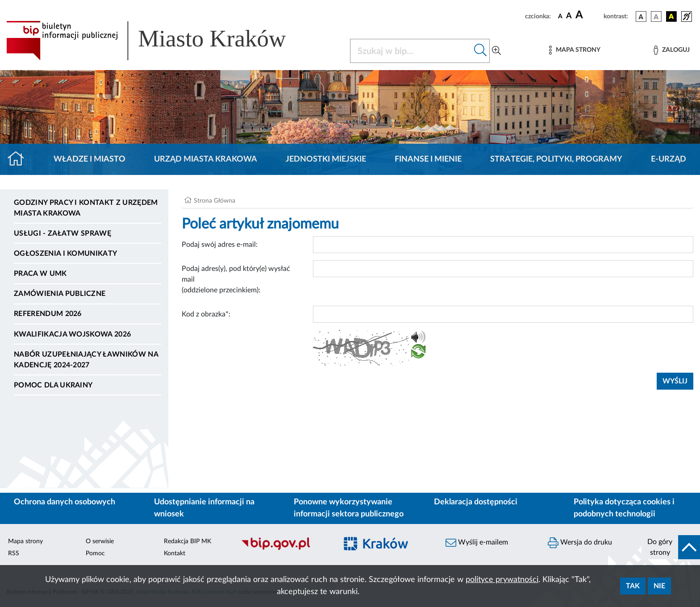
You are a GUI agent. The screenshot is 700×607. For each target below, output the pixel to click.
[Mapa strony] (575, 50)
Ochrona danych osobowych (65, 502)
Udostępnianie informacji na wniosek (204, 508)
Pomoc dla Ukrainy (53, 385)
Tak (633, 586)
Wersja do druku (580, 543)
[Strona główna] (19, 159)
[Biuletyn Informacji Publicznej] (285, 549)
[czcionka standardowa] (560, 16)
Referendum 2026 (48, 314)
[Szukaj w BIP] (411, 51)
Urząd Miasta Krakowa (206, 159)
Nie (659, 586)
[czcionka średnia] (569, 16)
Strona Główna (215, 201)
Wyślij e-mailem (477, 543)
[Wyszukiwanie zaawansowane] (496, 51)
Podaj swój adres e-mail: (220, 245)
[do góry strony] (671, 547)
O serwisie (100, 541)
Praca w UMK (40, 274)
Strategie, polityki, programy (556, 159)
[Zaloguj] (671, 50)
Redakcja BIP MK (187, 541)
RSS (14, 553)
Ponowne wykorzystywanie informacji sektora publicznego (349, 508)
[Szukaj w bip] (481, 51)
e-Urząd (669, 159)
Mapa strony (25, 541)
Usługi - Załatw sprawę (62, 233)
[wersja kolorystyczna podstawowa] (641, 17)
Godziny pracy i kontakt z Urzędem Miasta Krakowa (86, 208)
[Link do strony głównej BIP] (159, 41)
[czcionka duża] (588, 15)
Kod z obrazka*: (206, 314)
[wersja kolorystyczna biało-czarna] (656, 17)
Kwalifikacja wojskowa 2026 (72, 334)
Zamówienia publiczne (60, 294)
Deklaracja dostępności (476, 502)
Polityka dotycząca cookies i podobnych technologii (624, 508)
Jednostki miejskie (326, 159)
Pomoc (95, 553)
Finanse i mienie (428, 159)
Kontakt (175, 553)
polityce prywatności (502, 580)
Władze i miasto (90, 159)
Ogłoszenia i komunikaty (65, 254)
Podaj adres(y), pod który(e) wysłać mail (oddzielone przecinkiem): (236, 279)
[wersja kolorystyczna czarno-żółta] (671, 17)
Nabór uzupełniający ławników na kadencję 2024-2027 (86, 360)
